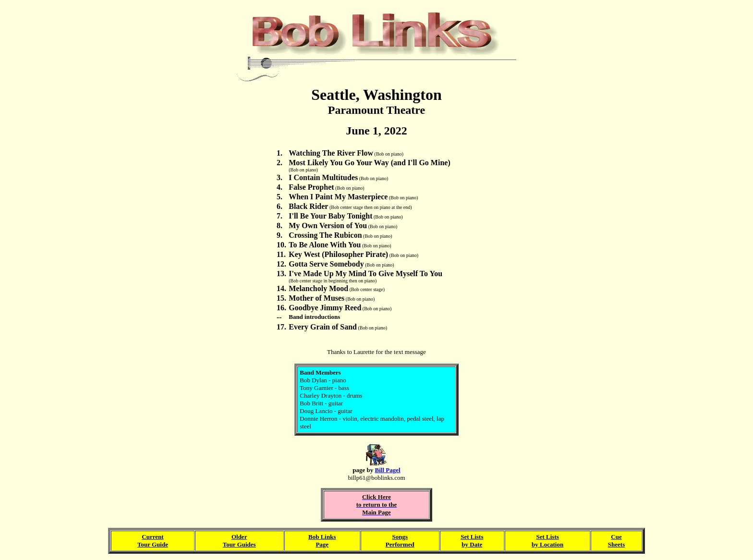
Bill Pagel (388, 470)
